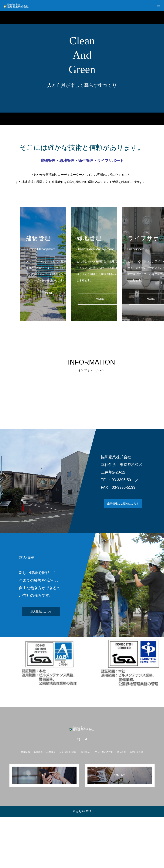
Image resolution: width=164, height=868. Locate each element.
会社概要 (38, 752)
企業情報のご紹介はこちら (123, 503)
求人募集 (121, 752)
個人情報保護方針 (68, 752)
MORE (49, 293)
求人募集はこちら (41, 612)
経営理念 (51, 752)
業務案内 (25, 752)
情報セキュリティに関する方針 (97, 752)
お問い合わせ (136, 752)
